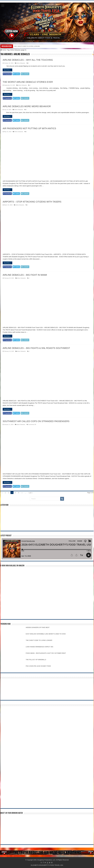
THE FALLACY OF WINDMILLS (36, 660)
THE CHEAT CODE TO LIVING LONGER (27, 46)
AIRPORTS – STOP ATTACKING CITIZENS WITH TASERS (32, 202)
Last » (31, 493)
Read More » (7, 70)
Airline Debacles (21, 63)
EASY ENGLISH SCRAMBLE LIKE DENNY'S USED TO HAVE (46, 634)
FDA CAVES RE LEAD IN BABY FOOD (38, 666)
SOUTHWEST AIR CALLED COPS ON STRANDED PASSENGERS (36, 421)
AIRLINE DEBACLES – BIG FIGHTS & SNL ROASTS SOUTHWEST (36, 348)
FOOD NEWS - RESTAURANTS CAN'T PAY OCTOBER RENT (46, 653)
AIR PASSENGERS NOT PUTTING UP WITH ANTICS (29, 128)
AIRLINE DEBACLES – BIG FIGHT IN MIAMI (25, 275)
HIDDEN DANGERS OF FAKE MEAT (38, 627)
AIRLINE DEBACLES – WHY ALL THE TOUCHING (28, 60)
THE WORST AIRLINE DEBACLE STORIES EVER (28, 82)
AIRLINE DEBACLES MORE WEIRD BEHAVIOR (27, 106)
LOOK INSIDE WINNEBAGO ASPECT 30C (40, 647)
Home (3, 50)
